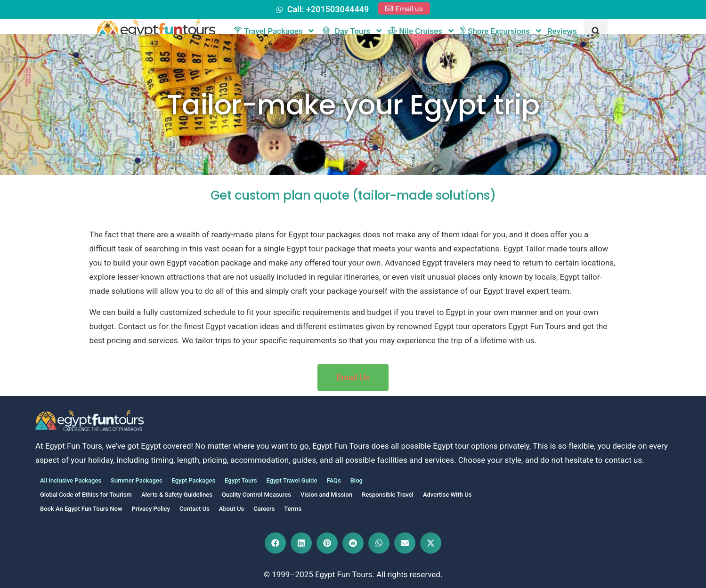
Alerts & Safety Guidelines (177, 495)
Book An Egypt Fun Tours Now (81, 509)
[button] (596, 31)
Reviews (562, 31)
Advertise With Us (447, 495)
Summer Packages (136, 480)
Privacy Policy (151, 509)
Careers (264, 509)
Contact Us (195, 509)
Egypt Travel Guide (292, 480)
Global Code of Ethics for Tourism (86, 495)
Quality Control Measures (256, 495)
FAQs (333, 480)
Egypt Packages (193, 480)
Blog (357, 480)
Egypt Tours (241, 480)
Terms (293, 509)
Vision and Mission (326, 495)
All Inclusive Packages (71, 480)
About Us (231, 509)
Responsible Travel (388, 495)
